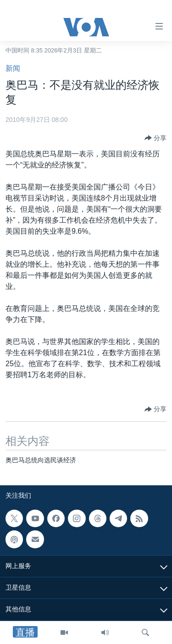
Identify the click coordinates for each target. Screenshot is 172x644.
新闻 (13, 68)
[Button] (155, 138)
